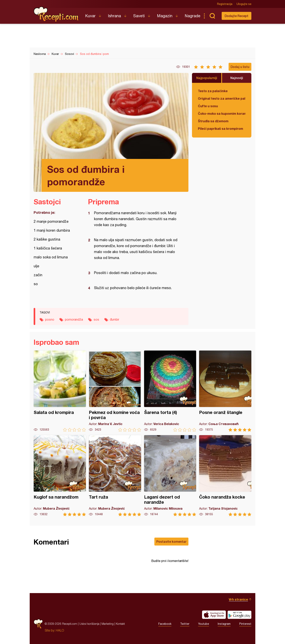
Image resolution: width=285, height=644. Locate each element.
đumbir (114, 319)
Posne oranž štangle (225, 391)
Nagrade (192, 16)
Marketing (108, 624)
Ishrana (114, 16)
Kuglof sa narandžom (60, 476)
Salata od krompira (60, 391)
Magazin (165, 16)
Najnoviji (237, 78)
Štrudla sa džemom (213, 121)
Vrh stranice (238, 599)
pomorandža (74, 319)
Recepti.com (56, 14)
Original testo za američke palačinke (222, 98)
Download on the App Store (214, 615)
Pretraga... (212, 16)
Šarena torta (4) (170, 391)
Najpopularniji (207, 78)
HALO (60, 630)
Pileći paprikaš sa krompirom (220, 129)
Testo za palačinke (213, 91)
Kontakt (120, 624)
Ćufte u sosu (208, 106)
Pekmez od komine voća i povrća (115, 391)
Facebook (165, 624)
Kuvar (90, 16)
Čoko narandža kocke (225, 476)
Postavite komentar (171, 541)
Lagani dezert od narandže (170, 476)
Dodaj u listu (240, 67)
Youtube (204, 624)
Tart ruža (115, 476)
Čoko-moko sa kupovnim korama (222, 113)
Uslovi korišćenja (89, 624)
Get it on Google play (239, 615)
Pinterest (245, 624)
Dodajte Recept (237, 16)
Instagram (224, 624)
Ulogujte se (244, 4)
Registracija (225, 4)
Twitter (185, 624)
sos (96, 319)
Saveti (139, 16)
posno (50, 319)
